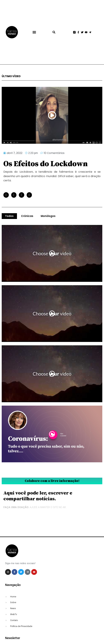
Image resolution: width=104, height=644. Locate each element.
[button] (34, 32)
